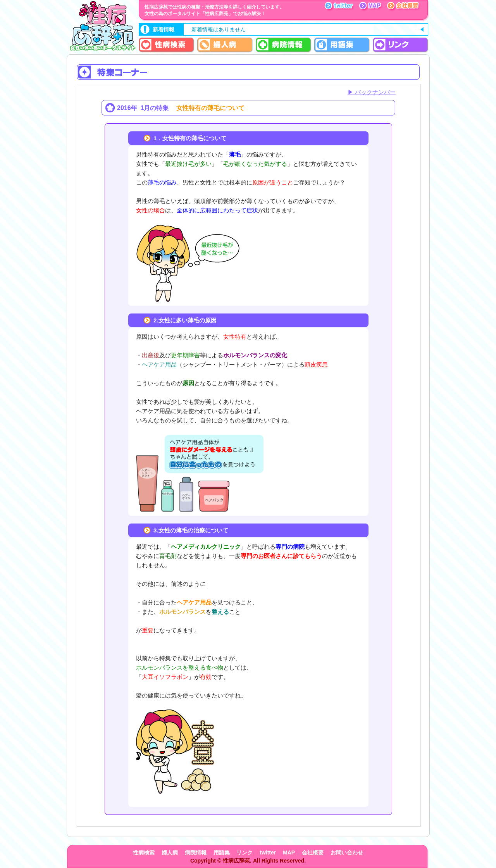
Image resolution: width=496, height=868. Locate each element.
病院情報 (196, 852)
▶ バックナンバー (372, 92)
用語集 (222, 852)
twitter (268, 852)
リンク (245, 852)
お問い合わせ (347, 852)
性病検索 (144, 852)
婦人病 (170, 852)
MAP (289, 852)
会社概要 (313, 852)
